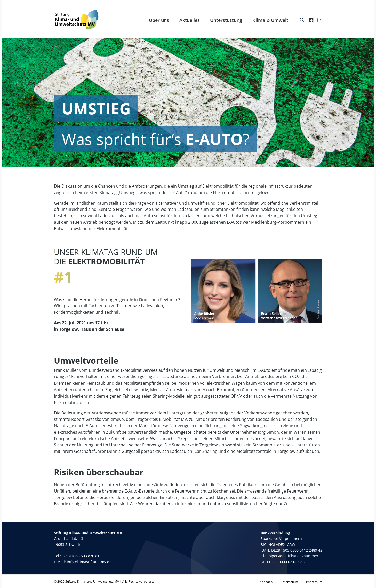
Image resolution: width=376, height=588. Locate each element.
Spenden (266, 582)
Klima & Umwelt (270, 20)
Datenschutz (289, 582)
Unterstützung (226, 20)
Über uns (159, 20)
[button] (11, 577)
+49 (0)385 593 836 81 (81, 556)
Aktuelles (190, 20)
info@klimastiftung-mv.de (89, 562)
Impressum (314, 582)
